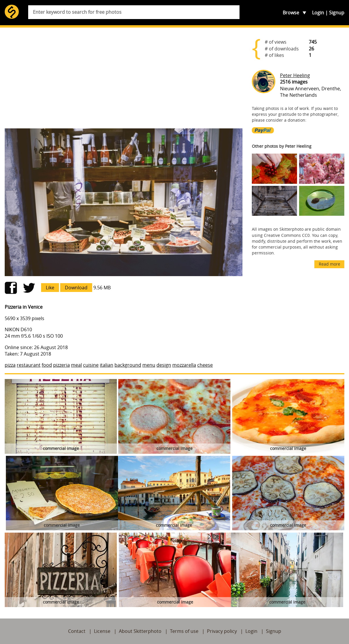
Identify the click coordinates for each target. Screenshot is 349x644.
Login (318, 13)
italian (107, 365)
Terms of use (184, 631)
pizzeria (61, 365)
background (128, 365)
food (47, 365)
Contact (77, 631)
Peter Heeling (295, 75)
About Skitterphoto (140, 631)
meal (76, 365)
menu (149, 365)
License (102, 631)
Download (76, 288)
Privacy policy (222, 631)
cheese (205, 365)
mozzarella (184, 365)
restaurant (29, 365)
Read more (329, 264)
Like (50, 288)
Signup (337, 13)
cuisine (91, 365)
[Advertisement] (124, 78)
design (164, 365)
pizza (10, 365)
